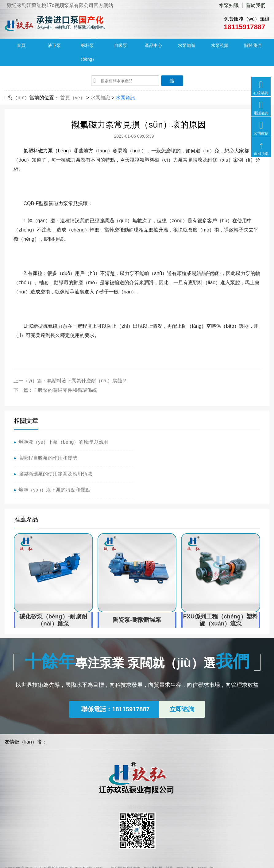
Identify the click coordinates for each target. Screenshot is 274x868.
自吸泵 (121, 46)
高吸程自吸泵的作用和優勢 (171, 442)
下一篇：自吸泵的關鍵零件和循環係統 (56, 390)
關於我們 (256, 5)
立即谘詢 (182, 677)
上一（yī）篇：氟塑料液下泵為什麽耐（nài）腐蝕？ (71, 381)
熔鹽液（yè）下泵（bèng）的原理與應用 (63, 442)
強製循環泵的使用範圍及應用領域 (55, 458)
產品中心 (153, 46)
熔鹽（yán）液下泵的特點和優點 (178, 458)
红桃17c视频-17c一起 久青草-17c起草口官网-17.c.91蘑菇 (62, 864)
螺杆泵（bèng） (87, 53)
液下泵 (54, 46)
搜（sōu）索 (172, 82)
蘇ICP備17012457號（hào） (82, 836)
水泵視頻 (220, 46)
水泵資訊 (125, 98)
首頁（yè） (73, 98)
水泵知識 (229, 5)
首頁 (21, 46)
